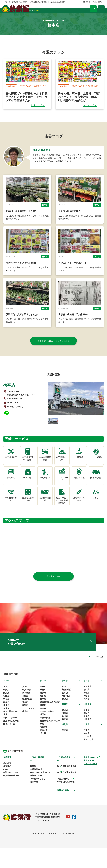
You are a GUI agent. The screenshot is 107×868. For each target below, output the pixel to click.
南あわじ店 (87, 756)
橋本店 (45, 215)
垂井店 (65, 704)
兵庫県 (85, 739)
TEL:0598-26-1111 (46, 840)
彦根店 (65, 745)
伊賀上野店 (28, 701)
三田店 (85, 745)
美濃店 (65, 711)
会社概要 (9, 780)
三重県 (8, 691)
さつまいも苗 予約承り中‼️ (72, 271)
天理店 (85, 711)
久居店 (8, 722)
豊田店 (44, 733)
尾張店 (44, 704)
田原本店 (86, 697)
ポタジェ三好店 (48, 729)
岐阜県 (65, 691)
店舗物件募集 (63, 809)
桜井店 (85, 701)
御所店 (85, 704)
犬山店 (44, 754)
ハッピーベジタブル (40, 801)
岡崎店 (44, 722)
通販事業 (35, 804)
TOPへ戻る (97, 667)
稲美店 (85, 748)
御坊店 (85, 726)
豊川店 (44, 708)
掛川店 (65, 726)
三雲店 (8, 697)
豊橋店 (44, 701)
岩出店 (85, 723)
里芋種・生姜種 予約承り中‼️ (74, 322)
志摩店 (8, 715)
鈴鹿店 (8, 704)
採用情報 (98, 2)
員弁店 (26, 697)
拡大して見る (38, 111)
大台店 (8, 711)
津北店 (8, 718)
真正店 (65, 697)
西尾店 (44, 711)
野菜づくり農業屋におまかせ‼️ (23, 221)
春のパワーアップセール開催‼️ (23, 271)
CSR (7, 787)
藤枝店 (65, 734)
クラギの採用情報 (64, 775)
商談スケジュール (13, 790)
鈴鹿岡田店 (28, 711)
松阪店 (8, 708)
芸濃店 (26, 708)
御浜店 (26, 715)
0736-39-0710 (18, 407)
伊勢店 (8, 701)
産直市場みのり (89, 777)
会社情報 (87, 2)
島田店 (65, 730)
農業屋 (34, 783)
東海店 (44, 726)
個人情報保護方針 (13, 794)
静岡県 (65, 717)
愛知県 (44, 691)
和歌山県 (86, 717)
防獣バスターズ (38, 797)
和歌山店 (86, 734)
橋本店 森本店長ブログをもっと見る (53, 348)
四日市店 (27, 704)
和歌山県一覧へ (53, 581)
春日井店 (45, 747)
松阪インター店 (12, 733)
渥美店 (44, 697)
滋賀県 (65, 739)
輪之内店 (65, 708)
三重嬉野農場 (37, 786)
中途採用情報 (63, 797)
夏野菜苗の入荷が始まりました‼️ (24, 322)
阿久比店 (45, 751)
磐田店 (65, 723)
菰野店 (26, 718)
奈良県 (85, 691)
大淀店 (85, 708)
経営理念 (9, 783)
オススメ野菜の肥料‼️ (69, 221)
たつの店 (86, 752)
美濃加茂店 (66, 701)
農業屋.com (88, 774)
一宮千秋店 (46, 736)
